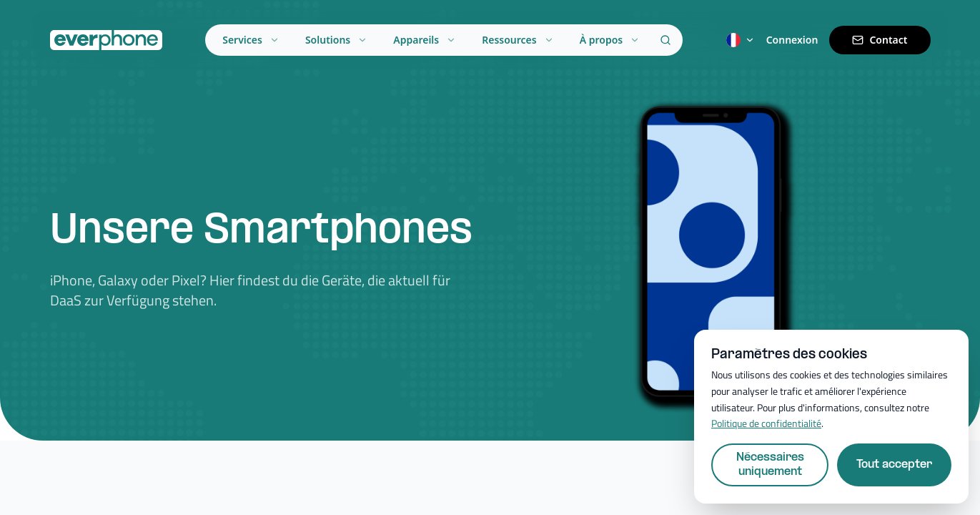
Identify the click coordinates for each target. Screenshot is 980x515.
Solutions (336, 40)
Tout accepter (894, 465)
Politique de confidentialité (766, 423)
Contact (880, 40)
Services (251, 40)
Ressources (518, 40)
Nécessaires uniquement (770, 465)
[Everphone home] (106, 40)
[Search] (665, 40)
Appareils (425, 40)
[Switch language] (741, 40)
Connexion (792, 40)
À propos (610, 40)
